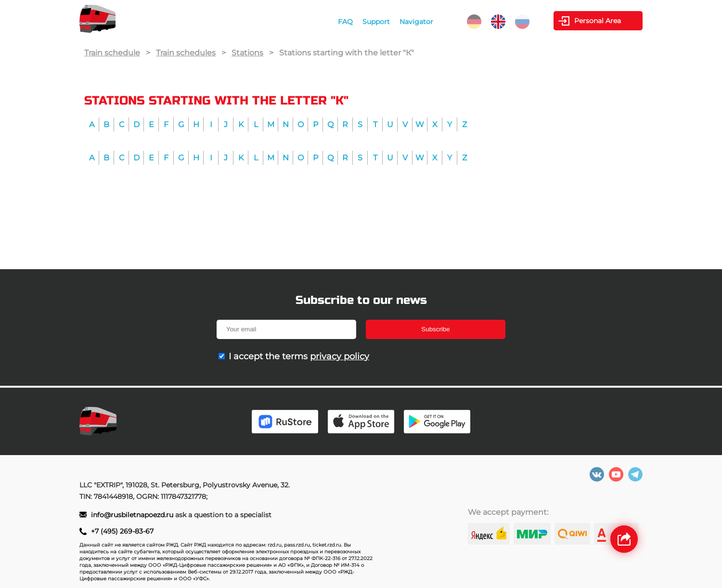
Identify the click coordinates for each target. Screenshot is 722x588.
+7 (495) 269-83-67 (122, 531)
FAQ (345, 22)
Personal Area (598, 21)
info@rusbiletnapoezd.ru (133, 515)
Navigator (416, 22)
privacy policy (340, 356)
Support (376, 22)
